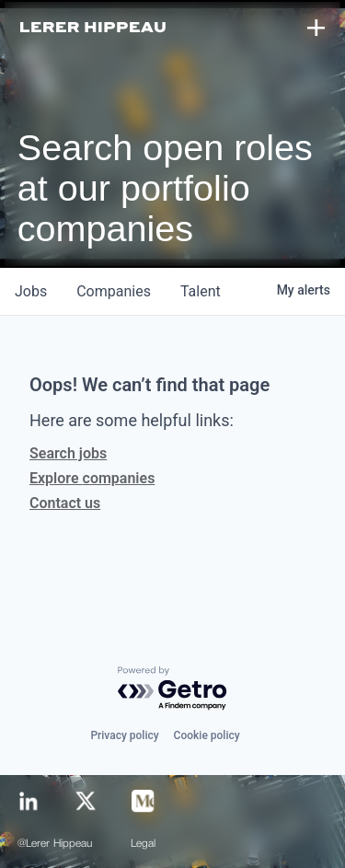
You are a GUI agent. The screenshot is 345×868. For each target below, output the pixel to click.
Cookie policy (207, 735)
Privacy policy (124, 735)
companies (114, 291)
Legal (144, 844)
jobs (31, 291)
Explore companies (92, 478)
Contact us (65, 503)
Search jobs (68, 453)
